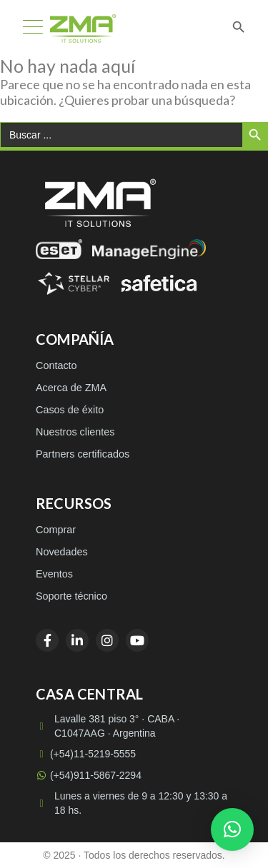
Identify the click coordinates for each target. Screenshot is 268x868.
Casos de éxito (70, 410)
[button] (232, 829)
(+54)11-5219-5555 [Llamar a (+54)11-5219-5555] (86, 754)
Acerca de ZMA (71, 388)
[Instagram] (107, 640)
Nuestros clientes (75, 432)
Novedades (62, 552)
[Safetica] (159, 283)
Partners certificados (83, 454)
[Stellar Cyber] (74, 283)
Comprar (56, 530)
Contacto (56, 365)
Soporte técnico (71, 596)
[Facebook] (47, 640)
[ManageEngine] (149, 249)
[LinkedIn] (77, 640)
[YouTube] (137, 640)
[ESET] (59, 249)
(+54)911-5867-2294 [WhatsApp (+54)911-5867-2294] (89, 775)
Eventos (54, 574)
